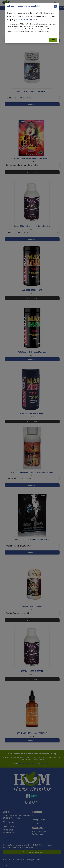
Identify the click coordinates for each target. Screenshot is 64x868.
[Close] (55, 6)
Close (53, 40)
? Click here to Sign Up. (27, 19)
